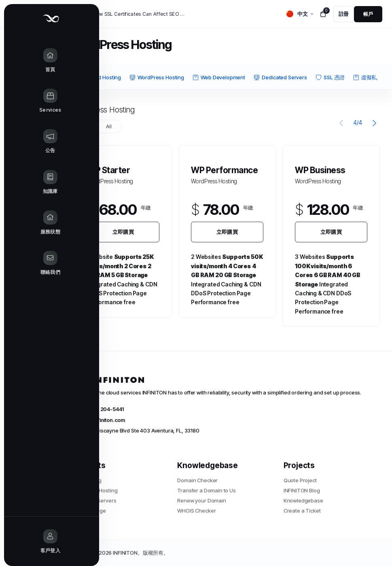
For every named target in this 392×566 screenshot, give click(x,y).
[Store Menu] (32, 101)
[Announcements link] (32, 142)
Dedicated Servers (280, 77)
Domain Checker (197, 480)
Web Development (219, 77)
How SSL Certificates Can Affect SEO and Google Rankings (140, 14)
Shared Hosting (98, 77)
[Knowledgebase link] (32, 182)
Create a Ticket (302, 511)
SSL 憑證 (330, 77)
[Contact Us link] (32, 263)
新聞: (79, 14)
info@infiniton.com (98, 420)
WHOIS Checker (196, 511)
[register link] (344, 14)
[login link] (368, 14)
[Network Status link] (32, 223)
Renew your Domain (201, 500)
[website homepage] (224, 380)
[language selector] (300, 14)
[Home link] (32, 61)
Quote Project (300, 480)
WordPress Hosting (157, 77)
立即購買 (123, 232)
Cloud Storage (89, 511)
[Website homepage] (32, 18)
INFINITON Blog (302, 490)
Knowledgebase (303, 500)
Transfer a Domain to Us (207, 490)
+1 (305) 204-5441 (97, 409)
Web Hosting (86, 480)
